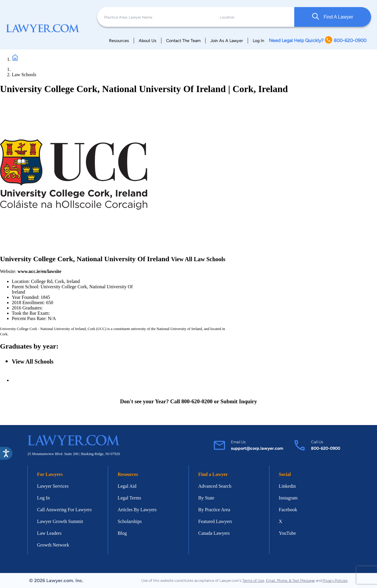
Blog (122, 533)
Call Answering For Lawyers (64, 510)
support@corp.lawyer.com (257, 448)
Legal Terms (129, 498)
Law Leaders (49, 533)
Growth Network (53, 545)
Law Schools (24, 75)
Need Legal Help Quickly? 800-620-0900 (318, 40)
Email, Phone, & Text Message (290, 580)
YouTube (287, 533)
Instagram (288, 498)
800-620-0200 (197, 401)
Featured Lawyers (215, 521)
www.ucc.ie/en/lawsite (39, 271)
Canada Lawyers (214, 533)
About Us (148, 41)
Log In (258, 41)
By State (206, 498)
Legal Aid (127, 486)
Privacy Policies (335, 580)
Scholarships (130, 521)
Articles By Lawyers (137, 510)
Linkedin (287, 486)
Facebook (288, 510)
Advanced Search (215, 486)
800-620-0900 (326, 448)
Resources (119, 41)
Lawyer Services (53, 486)
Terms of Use (253, 580)
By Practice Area (214, 510)
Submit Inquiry (239, 401)
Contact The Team (183, 41)
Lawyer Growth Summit (60, 521)
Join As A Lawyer (227, 41)
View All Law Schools (198, 259)
